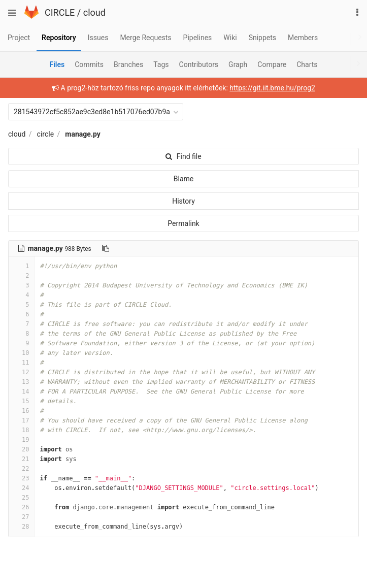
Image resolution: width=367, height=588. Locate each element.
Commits (89, 64)
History (183, 201)
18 (21, 430)
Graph (238, 64)
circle (46, 134)
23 (21, 478)
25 (21, 498)
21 (21, 459)
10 (21, 353)
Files (57, 64)
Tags (161, 64)
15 (21, 401)
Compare (272, 64)
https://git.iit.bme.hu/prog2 (272, 88)
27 (21, 517)
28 (21, 527)
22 (21, 469)
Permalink (183, 223)
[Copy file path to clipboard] (106, 248)
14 (21, 391)
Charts (307, 64)
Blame (183, 179)
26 (21, 507)
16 (21, 411)
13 (21, 382)
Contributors (199, 64)
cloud (94, 12)
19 (21, 440)
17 (21, 420)
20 (21, 449)
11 (21, 363)
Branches (128, 64)
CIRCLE (60, 12)
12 (21, 372)
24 (21, 488)
